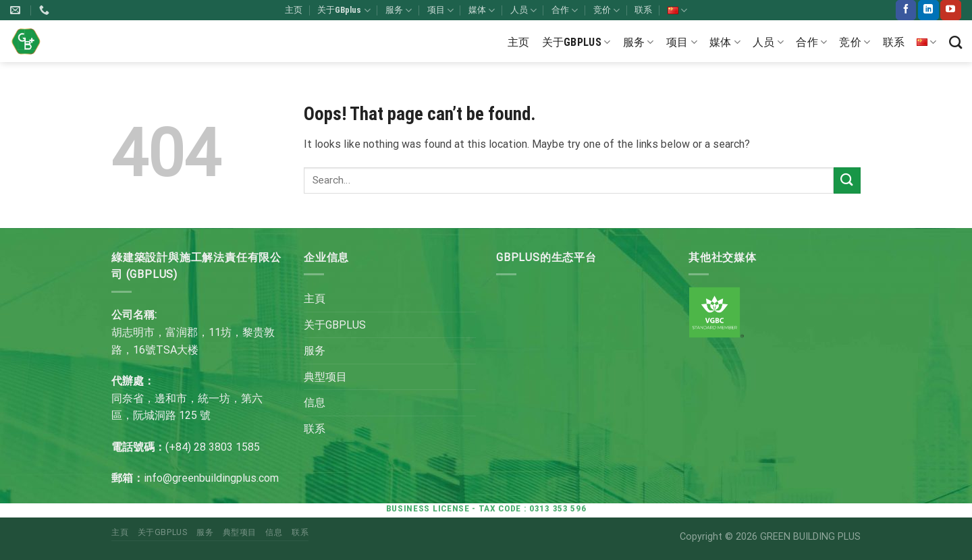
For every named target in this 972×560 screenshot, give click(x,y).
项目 (440, 10)
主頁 (315, 299)
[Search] (955, 42)
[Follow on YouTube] (950, 10)
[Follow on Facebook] (906, 10)
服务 (399, 10)
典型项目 (325, 377)
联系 (643, 10)
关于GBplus (344, 10)
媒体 (482, 10)
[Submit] (847, 180)
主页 (294, 10)
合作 (565, 10)
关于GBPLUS (335, 325)
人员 (523, 10)
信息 (315, 402)
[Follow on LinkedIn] (928, 10)
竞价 (606, 10)
